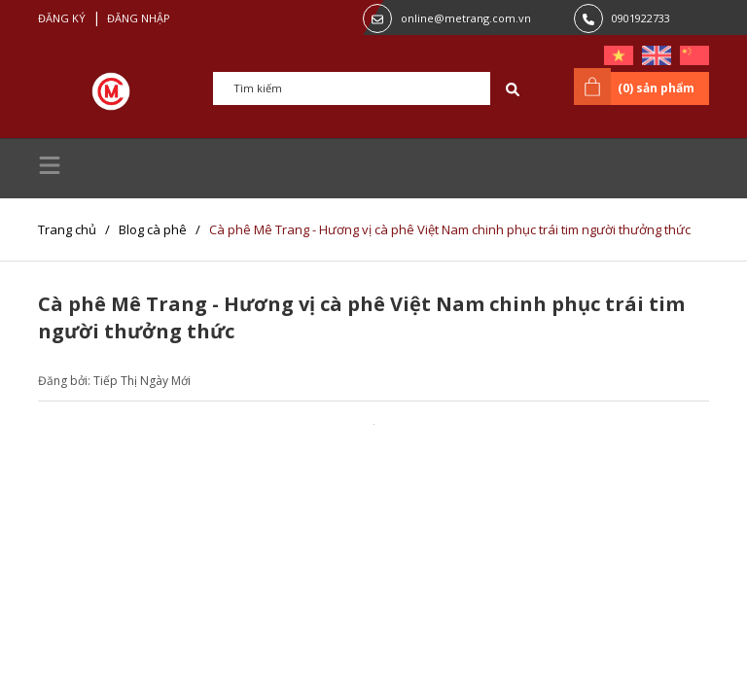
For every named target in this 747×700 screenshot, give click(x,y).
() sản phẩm (638, 87)
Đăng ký (62, 18)
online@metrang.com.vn (466, 18)
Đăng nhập (139, 18)
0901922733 (641, 18)
